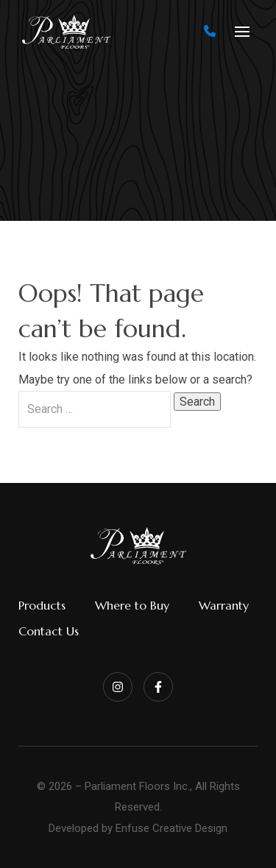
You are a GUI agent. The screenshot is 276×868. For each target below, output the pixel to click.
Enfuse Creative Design (171, 828)
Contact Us (49, 631)
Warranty (224, 605)
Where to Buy (132, 605)
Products (42, 605)
